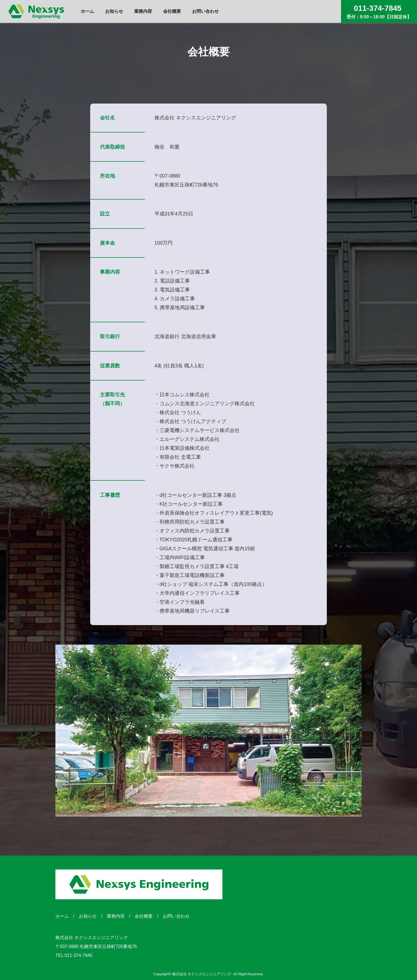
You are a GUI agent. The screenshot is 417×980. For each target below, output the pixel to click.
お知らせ (88, 916)
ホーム (62, 916)
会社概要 (144, 916)
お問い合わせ (176, 916)
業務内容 (116, 916)
